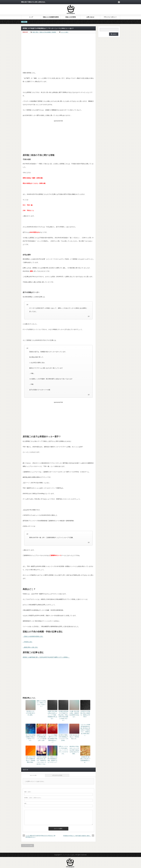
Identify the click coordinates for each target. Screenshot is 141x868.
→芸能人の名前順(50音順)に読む (33, 636)
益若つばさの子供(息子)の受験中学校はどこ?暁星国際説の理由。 (31, 760)
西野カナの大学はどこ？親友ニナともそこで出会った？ (41, 704)
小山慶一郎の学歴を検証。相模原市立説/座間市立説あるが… (74, 714)
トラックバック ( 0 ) (57, 775)
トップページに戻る (28, 846)
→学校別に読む (28, 642)
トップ (31, 17)
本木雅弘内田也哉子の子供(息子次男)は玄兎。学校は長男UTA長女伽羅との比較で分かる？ (63, 716)
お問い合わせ (90, 17)
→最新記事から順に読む (30, 647)
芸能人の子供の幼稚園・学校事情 (48, 32)
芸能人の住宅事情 (71, 17)
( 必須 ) (28, 792)
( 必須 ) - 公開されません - (33, 798)
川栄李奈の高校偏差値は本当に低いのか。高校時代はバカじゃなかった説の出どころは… (41, 761)
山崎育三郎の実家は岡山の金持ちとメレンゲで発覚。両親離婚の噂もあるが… (52, 715)
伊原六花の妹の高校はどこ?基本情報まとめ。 (74, 737)
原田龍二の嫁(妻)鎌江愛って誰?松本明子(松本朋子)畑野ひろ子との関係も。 (46, 657)
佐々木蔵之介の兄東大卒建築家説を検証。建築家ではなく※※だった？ (52, 760)
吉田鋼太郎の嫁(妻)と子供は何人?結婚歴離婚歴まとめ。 (85, 760)
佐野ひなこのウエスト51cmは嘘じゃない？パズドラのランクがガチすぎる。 (63, 750)
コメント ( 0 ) (33, 775)
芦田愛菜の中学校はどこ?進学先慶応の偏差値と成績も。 (77, 836)
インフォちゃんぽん (69, 855)
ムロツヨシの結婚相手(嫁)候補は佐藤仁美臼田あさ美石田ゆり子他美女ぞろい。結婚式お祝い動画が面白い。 (85, 730)
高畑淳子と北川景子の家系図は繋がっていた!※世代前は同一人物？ (41, 738)
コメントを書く (65, 32)
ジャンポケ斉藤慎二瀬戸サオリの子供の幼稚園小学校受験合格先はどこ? (52, 739)
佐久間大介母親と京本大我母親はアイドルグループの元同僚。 (63, 738)
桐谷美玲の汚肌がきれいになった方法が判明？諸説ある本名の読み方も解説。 (74, 750)
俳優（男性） (36, 32)
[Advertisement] (58, 56)
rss (119, 2)
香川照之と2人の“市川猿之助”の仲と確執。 (31, 713)
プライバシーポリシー (110, 17)
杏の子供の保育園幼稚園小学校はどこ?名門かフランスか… (31, 738)
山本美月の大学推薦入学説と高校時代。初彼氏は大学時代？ (85, 714)
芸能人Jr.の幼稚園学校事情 (51, 17)
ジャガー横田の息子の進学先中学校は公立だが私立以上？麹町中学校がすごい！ (40, 836)
